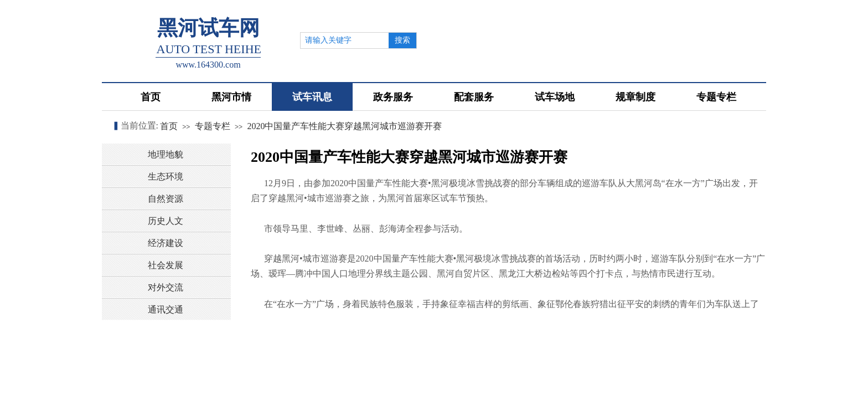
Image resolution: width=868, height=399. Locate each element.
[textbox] (345, 40)
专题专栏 (213, 126)
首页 (169, 126)
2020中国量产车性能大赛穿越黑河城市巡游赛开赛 (344, 126)
